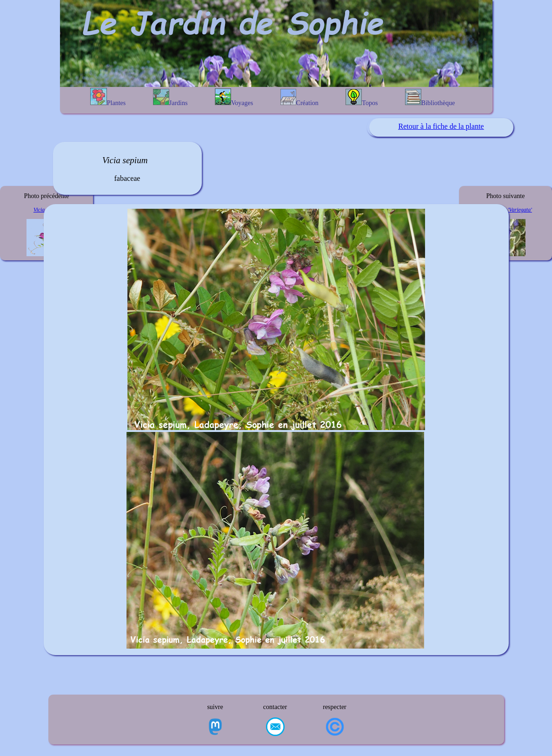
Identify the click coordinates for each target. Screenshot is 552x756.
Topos (362, 98)
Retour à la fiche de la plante (441, 126)
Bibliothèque (430, 98)
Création (299, 98)
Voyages (234, 97)
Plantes (108, 97)
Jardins (170, 98)
